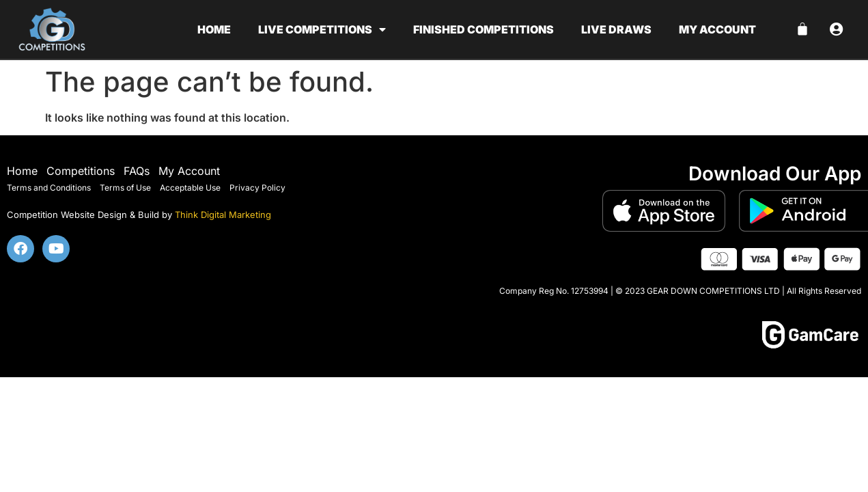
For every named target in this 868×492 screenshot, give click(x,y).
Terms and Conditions (49, 188)
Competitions (81, 171)
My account (717, 29)
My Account (189, 171)
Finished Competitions (484, 29)
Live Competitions (322, 29)
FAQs (137, 171)
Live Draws (616, 29)
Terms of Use (125, 188)
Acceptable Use (190, 188)
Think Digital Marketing (223, 215)
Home (214, 29)
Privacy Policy (257, 188)
